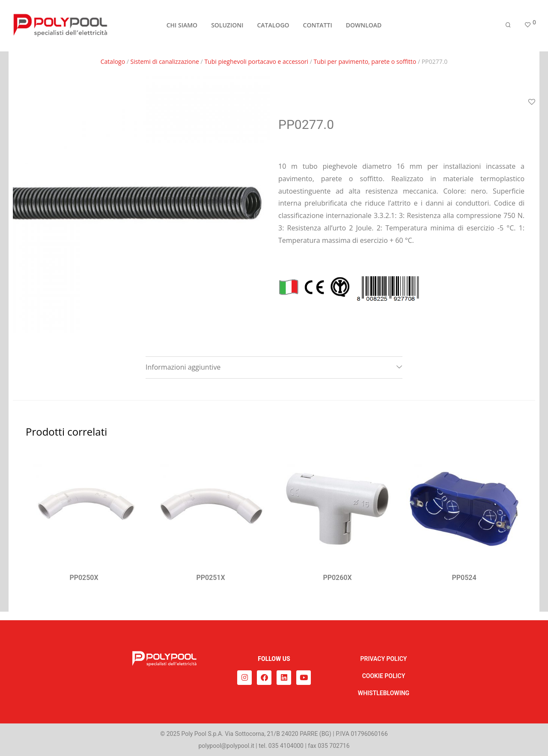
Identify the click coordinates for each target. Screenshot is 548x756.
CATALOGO (273, 26)
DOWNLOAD (364, 26)
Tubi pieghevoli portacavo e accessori (256, 61)
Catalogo (113, 61)
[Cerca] (508, 27)
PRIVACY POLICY (384, 659)
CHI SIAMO (182, 26)
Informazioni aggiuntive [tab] (183, 367)
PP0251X (210, 578)
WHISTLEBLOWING (384, 693)
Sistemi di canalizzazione (165, 61)
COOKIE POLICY (384, 676)
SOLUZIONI (227, 26)
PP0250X (84, 578)
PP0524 (464, 578)
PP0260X (337, 578)
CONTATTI (318, 26)
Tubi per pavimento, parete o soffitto (365, 61)
